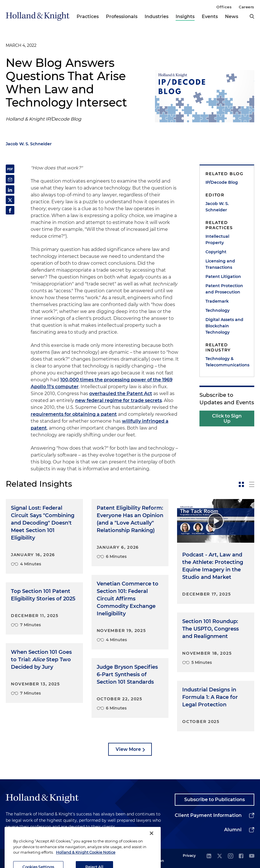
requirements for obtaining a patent (74, 414)
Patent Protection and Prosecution (224, 289)
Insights (185, 17)
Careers (247, 7)
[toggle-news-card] (241, 484)
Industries (157, 17)
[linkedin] (209, 856)
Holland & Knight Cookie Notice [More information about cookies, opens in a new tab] (86, 859)
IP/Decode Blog (222, 182)
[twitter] (220, 856)
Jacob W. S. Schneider (29, 144)
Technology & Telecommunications (227, 362)
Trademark (217, 301)
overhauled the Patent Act (121, 394)
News (232, 17)
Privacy (189, 856)
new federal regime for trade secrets (119, 400)
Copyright (216, 252)
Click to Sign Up (227, 418)
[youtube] (252, 856)
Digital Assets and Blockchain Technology (224, 326)
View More (128, 749)
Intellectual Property (217, 239)
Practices (88, 17)
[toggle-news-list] (252, 484)
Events (210, 17)
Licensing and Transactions (220, 264)
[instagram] (230, 856)
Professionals (122, 17)
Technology (218, 310)
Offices (224, 7)
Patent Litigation (223, 277)
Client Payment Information (208, 815)
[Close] (152, 840)
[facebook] (241, 856)
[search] (252, 16)
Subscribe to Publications (215, 800)
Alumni (233, 830)
